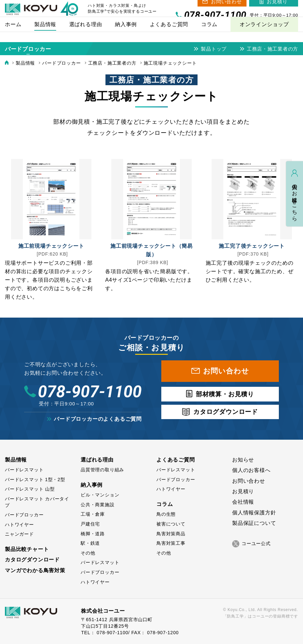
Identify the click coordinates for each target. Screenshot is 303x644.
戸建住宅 (90, 524)
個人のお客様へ (251, 470)
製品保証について (254, 523)
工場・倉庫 (93, 514)
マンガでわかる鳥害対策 (35, 570)
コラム (165, 504)
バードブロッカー (28, 49)
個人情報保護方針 (254, 513)
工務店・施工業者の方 (272, 49)
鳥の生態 (166, 514)
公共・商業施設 (98, 505)
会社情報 (243, 502)
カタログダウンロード (226, 412)
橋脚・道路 (93, 534)
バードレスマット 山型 (30, 489)
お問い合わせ (226, 6)
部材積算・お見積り (225, 394)
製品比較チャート (27, 549)
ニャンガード (19, 534)
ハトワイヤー (19, 525)
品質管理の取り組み (102, 470)
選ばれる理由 (97, 460)
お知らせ (243, 460)
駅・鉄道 (90, 543)
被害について (171, 524)
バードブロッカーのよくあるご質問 (98, 419)
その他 (88, 553)
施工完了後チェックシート (252, 246)
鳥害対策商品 (171, 534)
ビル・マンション (100, 495)
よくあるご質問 (176, 460)
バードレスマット (24, 470)
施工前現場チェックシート (51, 246)
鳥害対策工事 (171, 543)
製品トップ (213, 49)
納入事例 (92, 485)
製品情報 (16, 460)
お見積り (277, 6)
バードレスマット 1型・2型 (35, 479)
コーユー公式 (251, 544)
